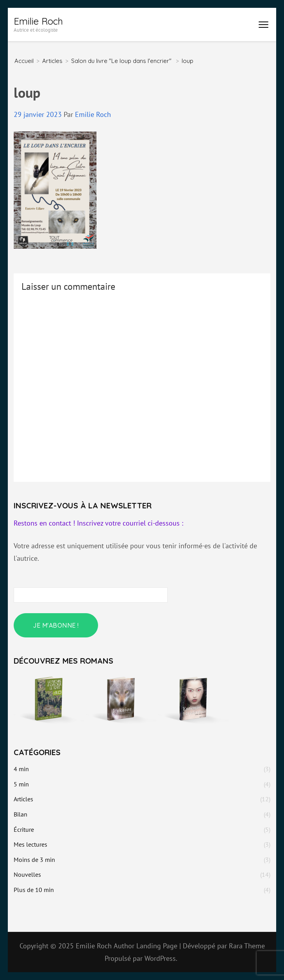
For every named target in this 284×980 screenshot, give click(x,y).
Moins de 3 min (34, 860)
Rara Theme (247, 946)
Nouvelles (27, 874)
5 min (21, 784)
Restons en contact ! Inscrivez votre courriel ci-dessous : (98, 523)
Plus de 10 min (34, 890)
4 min (21, 769)
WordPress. (161, 958)
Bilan (21, 814)
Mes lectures (30, 844)
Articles (52, 61)
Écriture (24, 829)
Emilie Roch (38, 21)
